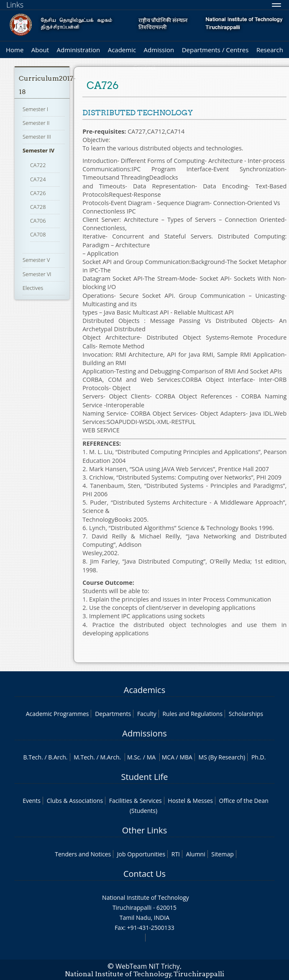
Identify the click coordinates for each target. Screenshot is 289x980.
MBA (186, 757)
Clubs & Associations (75, 801)
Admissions (144, 733)
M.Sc (134, 757)
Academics (144, 690)
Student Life (145, 777)
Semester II (36, 123)
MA (151, 757)
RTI (176, 854)
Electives (33, 288)
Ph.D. (259, 757)
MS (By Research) (222, 757)
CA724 (38, 179)
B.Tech (33, 757)
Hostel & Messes (190, 801)
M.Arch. (110, 757)
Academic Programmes (58, 714)
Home (15, 50)
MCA (168, 757)
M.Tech (83, 757)
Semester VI (37, 274)
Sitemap (222, 854)
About (40, 50)
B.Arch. (58, 757)
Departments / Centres (215, 50)
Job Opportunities (141, 854)
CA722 (38, 165)
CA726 (38, 193)
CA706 (38, 221)
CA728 (38, 207)
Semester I (35, 109)
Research (270, 50)
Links (15, 5)
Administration (79, 50)
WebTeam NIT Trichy (148, 966)
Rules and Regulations (192, 714)
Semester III (37, 137)
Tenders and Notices (83, 854)
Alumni (196, 854)
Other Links (144, 830)
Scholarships (246, 714)
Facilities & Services (136, 801)
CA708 (38, 234)
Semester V (36, 260)
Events (32, 801)
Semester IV (38, 150)
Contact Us (144, 874)
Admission (159, 50)
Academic (122, 50)
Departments (113, 714)
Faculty (147, 714)
